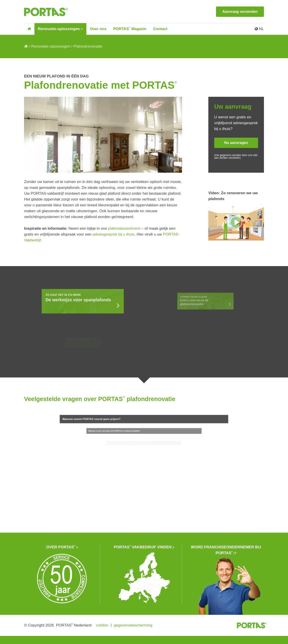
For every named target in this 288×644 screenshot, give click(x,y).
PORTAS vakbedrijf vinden (143, 547)
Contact (160, 29)
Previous (31, 135)
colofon (102, 625)
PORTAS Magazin (130, 29)
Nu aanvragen (236, 143)
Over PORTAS (61, 547)
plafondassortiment (124, 228)
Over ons (98, 29)
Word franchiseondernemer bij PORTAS (226, 550)
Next (175, 135)
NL (259, 29)
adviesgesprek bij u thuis (113, 234)
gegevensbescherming (133, 625)
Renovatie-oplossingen (59, 29)
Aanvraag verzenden (240, 12)
